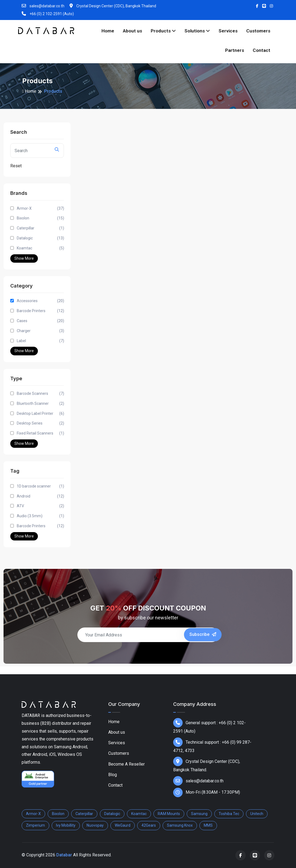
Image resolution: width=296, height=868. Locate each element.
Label (40, 341)
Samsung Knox (180, 825)
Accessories (40, 301)
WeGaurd (123, 825)
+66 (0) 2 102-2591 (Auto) (48, 14)
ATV (40, 506)
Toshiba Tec (229, 814)
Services (228, 31)
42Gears (149, 825)
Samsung (199, 814)
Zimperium (35, 825)
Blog (113, 775)
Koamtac (40, 248)
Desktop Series (40, 423)
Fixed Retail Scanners (40, 433)
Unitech (257, 814)
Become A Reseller (126, 764)
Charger (40, 331)
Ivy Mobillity (66, 825)
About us (132, 31)
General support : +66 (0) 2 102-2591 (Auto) (209, 726)
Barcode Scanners (40, 394)
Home (108, 31)
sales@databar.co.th (43, 6)
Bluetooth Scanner (40, 404)
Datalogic (40, 238)
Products (163, 31)
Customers (258, 31)
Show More (24, 258)
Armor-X (40, 208)
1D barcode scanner (40, 486)
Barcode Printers (40, 311)
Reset (16, 166)
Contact (262, 50)
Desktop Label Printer (40, 414)
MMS (208, 825)
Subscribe (203, 634)
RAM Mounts (169, 814)
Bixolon (40, 218)
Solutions (197, 31)
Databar (64, 855)
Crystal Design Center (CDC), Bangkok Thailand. (207, 764)
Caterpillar (40, 228)
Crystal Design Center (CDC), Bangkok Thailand (113, 6)
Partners (235, 50)
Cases (40, 321)
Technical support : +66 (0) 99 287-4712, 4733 (212, 745)
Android (40, 496)
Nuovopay (95, 825)
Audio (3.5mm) (40, 516)
